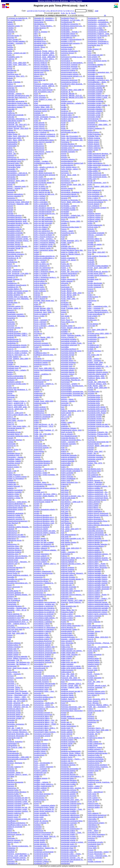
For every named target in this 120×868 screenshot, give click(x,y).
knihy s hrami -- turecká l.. (44, 239)
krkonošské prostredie (96, 233)
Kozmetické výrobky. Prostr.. (72, 343)
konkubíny (38, 829)
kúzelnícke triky (94, 720)
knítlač (37, 252)
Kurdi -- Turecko (94, 674)
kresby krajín (66, 728)
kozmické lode (66, 359)
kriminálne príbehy (95, 94)
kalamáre (11, 88)
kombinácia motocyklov (43, 484)
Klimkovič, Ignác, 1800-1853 (45, 57)
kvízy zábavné (93, 813)
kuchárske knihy (94, 403)
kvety (90, 790)
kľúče (36, 94)
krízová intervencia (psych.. (98, 200)
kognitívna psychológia (43, 360)
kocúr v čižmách (40, 322)
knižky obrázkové (41, 266)
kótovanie (65, 283)
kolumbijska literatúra (42, 461)
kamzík (10, 206)
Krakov (64, 486)
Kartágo (11, 442)
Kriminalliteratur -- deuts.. (97, 82)
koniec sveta (39, 817)
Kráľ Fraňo (65, 500)
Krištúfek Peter (93, 136)
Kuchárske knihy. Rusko (97, 413)
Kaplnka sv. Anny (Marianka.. (18, 299)
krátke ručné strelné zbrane (71, 668)
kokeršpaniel (39, 382)
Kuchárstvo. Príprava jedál (98, 434)
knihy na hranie (40, 188)
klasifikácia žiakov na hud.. (18, 825)
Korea (63, 134)
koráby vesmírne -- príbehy (71, 103)
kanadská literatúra (15, 217)
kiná (9, 749)
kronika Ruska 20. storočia (98, 272)
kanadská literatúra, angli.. (17, 221)
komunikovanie (40, 668)
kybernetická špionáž (96, 817)
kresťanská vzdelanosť (70, 792)
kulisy (90, 465)
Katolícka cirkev (14, 548)
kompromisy (39, 593)
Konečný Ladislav (41, 771)
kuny (90, 645)
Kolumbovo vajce (41, 465)
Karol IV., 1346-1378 (15, 413)
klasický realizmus (14, 813)
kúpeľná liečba (93, 658)
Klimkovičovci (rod (41, 61)
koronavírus (66, 179)
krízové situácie (94, 204)
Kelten (10, 637)
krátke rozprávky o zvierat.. (71, 666)
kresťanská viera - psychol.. (71, 788)
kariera (10, 372)
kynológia (91, 840)
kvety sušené (93, 798)
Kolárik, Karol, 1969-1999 (44, 401)
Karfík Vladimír (13, 357)
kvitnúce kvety (93, 803)
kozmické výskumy (68, 368)
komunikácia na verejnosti (44, 614)
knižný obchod (40, 299)
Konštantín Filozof (68, 18)
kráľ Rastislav (66, 523)
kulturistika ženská (95, 529)
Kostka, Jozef (66, 243)
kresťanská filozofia (68, 774)
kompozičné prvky (41, 591)
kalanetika (11, 90)
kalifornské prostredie (16, 115)
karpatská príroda (14, 432)
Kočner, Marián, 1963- (42, 337)
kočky (36, 335)
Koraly (63, 123)
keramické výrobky (15, 718)
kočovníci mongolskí (42, 345)
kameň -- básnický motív (17, 186)
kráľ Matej (65, 513)
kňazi (36, 103)
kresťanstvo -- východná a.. (98, 26)
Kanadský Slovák (14, 248)
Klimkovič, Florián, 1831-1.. (44, 51)
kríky (90, 51)
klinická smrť (39, 72)
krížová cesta (93, 227)
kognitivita (38, 359)
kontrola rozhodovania (69, 51)
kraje (63, 448)
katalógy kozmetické (15, 490)
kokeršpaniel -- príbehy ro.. (44, 384)
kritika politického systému (98, 169)
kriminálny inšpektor (95, 111)
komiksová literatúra (42, 515)
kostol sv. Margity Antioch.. (71, 254)
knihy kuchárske (40, 181)
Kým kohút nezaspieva (96, 834)
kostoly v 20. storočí (69, 260)
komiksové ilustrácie (42, 527)
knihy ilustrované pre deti (44, 179)
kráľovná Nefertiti (67, 562)
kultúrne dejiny (93, 562)
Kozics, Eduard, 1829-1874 (71, 328)
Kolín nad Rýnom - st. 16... (44, 424)
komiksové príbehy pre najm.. (45, 531)
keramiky (11, 726)
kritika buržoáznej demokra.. (98, 154)
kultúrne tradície (94, 593)
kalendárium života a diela (17, 103)
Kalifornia (11, 113)
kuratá (90, 672)
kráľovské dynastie (68, 577)
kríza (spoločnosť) (95, 190)
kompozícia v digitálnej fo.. (44, 583)
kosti (63, 239)
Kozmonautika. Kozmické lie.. (72, 395)
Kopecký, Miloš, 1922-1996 (71, 90)
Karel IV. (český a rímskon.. (18, 353)
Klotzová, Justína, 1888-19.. (45, 86)
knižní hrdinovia (40, 291)
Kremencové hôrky (68, 701)
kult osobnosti (93, 475)
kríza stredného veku (96, 196)
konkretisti (38, 827)
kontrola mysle (67, 49)
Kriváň (90, 181)
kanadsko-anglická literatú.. (18, 246)
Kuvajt (90, 713)
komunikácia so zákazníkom (45, 627)
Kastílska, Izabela (14, 461)
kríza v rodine (93, 198)
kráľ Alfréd (65, 490)
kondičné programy (41, 747)
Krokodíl (91, 260)
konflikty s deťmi (40, 790)
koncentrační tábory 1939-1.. (45, 728)
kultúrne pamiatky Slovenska (99, 587)
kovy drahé (65, 316)
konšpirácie (38, 850)
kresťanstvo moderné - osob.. (99, 34)
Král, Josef (65, 531)
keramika (11, 722)
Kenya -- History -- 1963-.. (17, 697)
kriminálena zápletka (96, 65)
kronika (90, 270)
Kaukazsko (12, 569)
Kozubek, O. (66, 405)
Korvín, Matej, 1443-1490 (71, 202)
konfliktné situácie (41, 778)
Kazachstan (12, 602)
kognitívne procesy (41, 364)
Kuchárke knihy (94, 391)
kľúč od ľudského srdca (43, 92)
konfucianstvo (39, 798)
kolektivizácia (39, 411)
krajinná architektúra (69, 457)
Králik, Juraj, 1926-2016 (70, 548)
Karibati (10, 362)
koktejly (37, 391)
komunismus (39, 670)
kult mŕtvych (92, 473)
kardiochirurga (13, 339)
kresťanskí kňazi (67, 848)
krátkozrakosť (66, 672)
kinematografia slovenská (17, 759)
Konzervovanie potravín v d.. (72, 76)
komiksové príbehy (41, 529)
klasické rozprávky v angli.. (18, 809)
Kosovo (64, 229)
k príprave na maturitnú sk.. (18, 18)
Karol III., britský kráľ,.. (16, 409)
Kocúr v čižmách (40, 324)
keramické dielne (14, 714)
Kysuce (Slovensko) (95, 854)
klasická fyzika (13, 790)
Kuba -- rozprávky (94, 360)
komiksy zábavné (41, 548)
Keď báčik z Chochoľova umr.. (19, 627)
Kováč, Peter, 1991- (69, 299)
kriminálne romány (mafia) (98, 105)
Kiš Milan (11, 776)
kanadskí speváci (14, 244)
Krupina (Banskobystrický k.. (98, 312)
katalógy (11, 488)
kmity (36, 101)
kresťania (65, 767)
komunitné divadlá (41, 699)
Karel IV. (11, 349)
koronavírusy (66, 183)
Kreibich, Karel (67, 699)
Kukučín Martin (93, 444)
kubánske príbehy (94, 368)
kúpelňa (91, 656)
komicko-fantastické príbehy (45, 509)
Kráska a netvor (67, 614)
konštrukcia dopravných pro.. (72, 26)
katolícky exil (12, 564)
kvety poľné (92, 796)
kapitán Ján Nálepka (15, 293)
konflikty (37, 780)
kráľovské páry (67, 585)
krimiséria (91, 123)
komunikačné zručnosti (43, 662)
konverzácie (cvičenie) (69, 65)
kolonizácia (38, 444)
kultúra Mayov (93, 508)
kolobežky (38, 438)
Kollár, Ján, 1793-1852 (43, 434)
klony (36, 82)
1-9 (28, 11)
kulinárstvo (92, 461)
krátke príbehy (66, 658)
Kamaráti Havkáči (14, 165)
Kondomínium (39, 755)
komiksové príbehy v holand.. (45, 533)
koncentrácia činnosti (42, 713)
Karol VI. (11, 422)
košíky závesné (67, 281)
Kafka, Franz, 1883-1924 (17, 63)
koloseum (38, 455)
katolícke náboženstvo (16, 558)
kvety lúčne (92, 794)
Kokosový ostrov (40, 386)
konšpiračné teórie (41, 856)
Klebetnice (12, 848)
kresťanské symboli (68, 836)
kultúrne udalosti (94, 596)
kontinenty (65, 45)
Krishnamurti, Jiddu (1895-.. (98, 125)
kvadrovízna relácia (95, 738)
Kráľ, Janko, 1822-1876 (70, 529)
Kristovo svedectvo (95, 128)
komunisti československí (44, 678)
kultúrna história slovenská (98, 540)
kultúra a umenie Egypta (97, 500)
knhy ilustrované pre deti (43, 109)
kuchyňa (91, 438)
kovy (63, 314)
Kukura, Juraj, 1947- (95, 451)
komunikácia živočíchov (43, 641)
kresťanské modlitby (69, 811)
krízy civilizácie (93, 206)
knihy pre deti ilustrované (44, 221)
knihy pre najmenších (42, 231)
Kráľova (64, 556)
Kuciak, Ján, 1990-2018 (97, 382)
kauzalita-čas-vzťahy (15, 579)
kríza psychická (94, 194)
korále (63, 105)
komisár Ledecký (40, 556)
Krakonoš (65, 484)
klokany (37, 76)
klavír (10, 836)
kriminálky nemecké (95, 76)
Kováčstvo (65, 304)
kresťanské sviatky (68, 834)
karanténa (11, 318)
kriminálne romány (95, 103)
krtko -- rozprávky (94, 308)
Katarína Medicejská (15, 504)
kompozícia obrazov (42, 579)
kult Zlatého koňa (94, 477)
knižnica (37, 293)
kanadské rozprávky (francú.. (18, 241)
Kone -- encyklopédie (42, 763)
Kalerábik (11, 109)
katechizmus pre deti (15, 535)
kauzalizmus (12, 581)
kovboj (64, 310)
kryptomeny (92, 341)
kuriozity (91, 684)
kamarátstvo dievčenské (17, 175)
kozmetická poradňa (69, 339)
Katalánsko (12, 482)
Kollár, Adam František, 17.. (44, 430)
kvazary (91, 774)
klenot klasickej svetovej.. (17, 858)
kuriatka (91, 680)
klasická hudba (13, 794)
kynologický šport (94, 844)
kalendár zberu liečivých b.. (18, 97)
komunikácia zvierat (42, 639)
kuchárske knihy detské (97, 407)
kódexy (37, 351)
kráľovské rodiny (67, 589)
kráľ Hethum (66, 504)
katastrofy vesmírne (15, 519)
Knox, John (38, 302)
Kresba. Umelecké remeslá (71, 718)
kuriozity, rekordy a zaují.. (97, 685)
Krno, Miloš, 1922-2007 (97, 252)
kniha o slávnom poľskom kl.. (45, 134)
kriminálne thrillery (95, 107)
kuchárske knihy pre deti (97, 409)
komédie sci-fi (39, 492)
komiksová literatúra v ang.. (44, 521)
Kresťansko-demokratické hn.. (72, 860)
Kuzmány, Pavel (94, 732)
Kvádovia (91, 736)
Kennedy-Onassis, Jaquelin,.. (19, 693)
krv (89, 322)
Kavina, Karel (13, 598)
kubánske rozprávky (95, 370)
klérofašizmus (39, 24)
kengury (11, 680)
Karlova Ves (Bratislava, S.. (18, 390)
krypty (90, 343)
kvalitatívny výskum (95, 747)
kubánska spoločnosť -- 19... (98, 366)
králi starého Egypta (69, 542)
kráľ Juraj (65, 508)
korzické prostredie (68, 217)
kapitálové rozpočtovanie (17, 285)
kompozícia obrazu (41, 581)
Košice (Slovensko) (68, 279)
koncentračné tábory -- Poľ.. (45, 720)
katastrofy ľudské (14, 515)
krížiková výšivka (94, 217)
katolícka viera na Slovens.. (18, 556)
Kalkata (10, 130)
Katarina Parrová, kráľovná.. (18, 506)
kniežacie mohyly (41, 111)
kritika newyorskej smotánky (98, 165)
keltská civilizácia (14, 643)
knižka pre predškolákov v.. (44, 258)
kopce (63, 88)
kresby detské (66, 724)
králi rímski (65, 540)
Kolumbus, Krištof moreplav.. (45, 475)
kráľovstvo (65, 596)
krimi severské (93, 59)
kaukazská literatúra (15, 567)
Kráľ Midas (65, 519)
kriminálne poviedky (95, 92)
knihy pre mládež (41, 229)
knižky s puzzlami (41, 273)
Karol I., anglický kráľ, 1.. (17, 403)
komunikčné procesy (42, 666)
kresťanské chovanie (69, 805)
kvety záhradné (94, 800)
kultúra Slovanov (94, 517)
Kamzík (10, 208)
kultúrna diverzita (94, 537)
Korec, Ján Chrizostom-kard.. (72, 138)
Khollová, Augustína (15, 742)
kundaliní (91, 635)
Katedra (11, 525)
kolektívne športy (40, 419)
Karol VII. (11, 424)
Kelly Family (12, 631)
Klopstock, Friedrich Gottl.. (44, 84)
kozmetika (65, 347)
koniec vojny (39, 819)
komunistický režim (41, 689)
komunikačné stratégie (43, 655)
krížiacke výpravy (94, 215)
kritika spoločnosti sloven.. (98, 177)
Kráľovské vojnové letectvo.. (72, 595)
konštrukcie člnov (68, 28)
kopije (63, 99)
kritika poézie (93, 167)
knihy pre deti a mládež (43, 217)
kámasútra (12, 177)
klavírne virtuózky (14, 840)
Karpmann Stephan (15, 440)
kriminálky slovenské (96, 78)
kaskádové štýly (14, 455)
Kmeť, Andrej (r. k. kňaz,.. (44, 99)
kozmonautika (66, 390)
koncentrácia (39, 711)
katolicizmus (12, 544)
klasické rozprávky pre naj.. (18, 807)
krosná (90, 289)
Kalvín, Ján (12, 154)
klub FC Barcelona (41, 88)
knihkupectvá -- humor (43, 152)
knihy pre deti (39, 215)
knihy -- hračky (40, 169)
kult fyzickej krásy (94, 471)
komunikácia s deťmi (42, 624)
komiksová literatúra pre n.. (44, 519)
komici (37, 508)
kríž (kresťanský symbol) (97, 208)
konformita (38, 792)
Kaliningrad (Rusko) (15, 126)
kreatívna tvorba (67, 693)
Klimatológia (39, 45)
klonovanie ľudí (40, 80)
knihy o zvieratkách (41, 204)
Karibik (10, 364)
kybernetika (92, 819)
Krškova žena (93, 297)
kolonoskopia (39, 451)
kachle (10, 68)
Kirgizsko (11, 769)
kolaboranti (38, 395)
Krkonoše (91, 231)
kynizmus (91, 838)
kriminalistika (93, 66)
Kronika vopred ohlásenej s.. (98, 275)
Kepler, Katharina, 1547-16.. (18, 707)
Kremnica (65, 705)
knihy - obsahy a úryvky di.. (44, 167)
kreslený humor (67, 757)
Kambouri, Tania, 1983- (16, 181)
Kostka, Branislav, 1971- (70, 241)
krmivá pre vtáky (94, 248)
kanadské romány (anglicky (18, 237)
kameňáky (11, 190)
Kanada (11, 213)
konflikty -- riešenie (41, 782)
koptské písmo (67, 101)
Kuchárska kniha (94, 399)
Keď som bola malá (15, 629)
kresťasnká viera (94, 45)
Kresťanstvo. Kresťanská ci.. (98, 41)
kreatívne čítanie (67, 695)
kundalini (91, 633)
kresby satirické (67, 732)
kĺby (9, 844)
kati (9, 542)
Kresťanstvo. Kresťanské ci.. (98, 43)
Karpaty (11, 438)
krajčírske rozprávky (69, 444)
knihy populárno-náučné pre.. (45, 210)
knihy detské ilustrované (43, 173)
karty (9, 448)
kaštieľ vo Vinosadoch (16, 478)
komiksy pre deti (40, 540)
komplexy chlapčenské (43, 571)
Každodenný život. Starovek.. (19, 620)
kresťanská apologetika (70, 769)
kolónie (37, 442)
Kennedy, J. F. (13, 685)
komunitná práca (40, 695)
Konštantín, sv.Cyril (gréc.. (71, 20)
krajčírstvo (65, 446)
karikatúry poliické (14, 382)
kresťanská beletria (68, 771)
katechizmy (12, 538)
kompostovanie (40, 575)
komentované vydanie (42, 502)
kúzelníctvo (92, 722)
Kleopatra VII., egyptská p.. (44, 18)
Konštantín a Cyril (41, 860)
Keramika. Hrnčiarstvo (16, 724)
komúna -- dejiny (40, 598)
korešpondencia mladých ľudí (72, 163)
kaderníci (11, 59)
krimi (90, 53)
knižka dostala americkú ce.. (45, 256)
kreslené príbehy (67, 740)
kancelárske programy (16, 254)
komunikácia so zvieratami (44, 629)
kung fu (91, 639)
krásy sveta (65, 645)
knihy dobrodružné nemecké (45, 175)
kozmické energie (68, 355)
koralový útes (66, 121)
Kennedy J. (12, 684)
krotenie (91, 291)
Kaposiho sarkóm (14, 306)
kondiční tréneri (40, 751)
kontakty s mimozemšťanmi (71, 39)
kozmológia (65, 376)
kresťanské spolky (68, 827)
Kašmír (10, 473)
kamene (11, 192)
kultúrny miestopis (95, 616)
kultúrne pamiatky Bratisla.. (98, 575)
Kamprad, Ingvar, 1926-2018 (18, 202)
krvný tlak (91, 326)
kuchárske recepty (95, 417)
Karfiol (10, 360)
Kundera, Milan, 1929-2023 (98, 637)
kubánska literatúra (95, 364)
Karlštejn (11, 391)
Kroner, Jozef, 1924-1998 (97, 268)
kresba (64, 714)
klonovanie (38, 78)
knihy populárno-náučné (43, 208)
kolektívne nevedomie (42, 417)
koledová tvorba (40, 403)
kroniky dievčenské (95, 283)
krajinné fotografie (68, 461)
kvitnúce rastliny (94, 807)
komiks (37, 513)
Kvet (89, 776)
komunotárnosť (40, 709)
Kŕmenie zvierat (94, 241)
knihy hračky (39, 177)
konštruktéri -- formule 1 (70, 32)
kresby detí (65, 722)
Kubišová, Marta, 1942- (97, 378)
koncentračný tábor (41, 730)
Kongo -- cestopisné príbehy (45, 805)
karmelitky (11, 395)
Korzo (63, 219)
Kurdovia (91, 676)
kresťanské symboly (69, 838)
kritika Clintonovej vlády (97, 155)
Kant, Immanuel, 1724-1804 (18, 273)
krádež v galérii (67, 422)
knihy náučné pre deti (42, 192)
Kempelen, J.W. (14, 660)
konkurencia (39, 831)
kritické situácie (94, 144)
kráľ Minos (65, 521)
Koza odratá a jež (68, 322)
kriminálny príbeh (94, 113)
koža (63, 409)
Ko (67, 13)
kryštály (91, 349)
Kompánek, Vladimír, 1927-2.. (45, 564)
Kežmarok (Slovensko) (16, 736)
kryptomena (92, 339)
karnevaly (11, 397)
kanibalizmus (13, 262)
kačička (10, 47)
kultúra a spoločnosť (95, 490)
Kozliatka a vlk (67, 333)
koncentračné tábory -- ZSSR (45, 724)
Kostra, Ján (65, 270)
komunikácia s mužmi (42, 625)
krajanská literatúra (68, 438)
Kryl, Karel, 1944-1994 (96, 330)
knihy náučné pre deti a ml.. (44, 194)
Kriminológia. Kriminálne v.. (98, 121)
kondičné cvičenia (41, 745)
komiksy (37, 537)
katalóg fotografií (14, 486)
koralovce (65, 111)
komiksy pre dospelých (43, 544)
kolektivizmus (39, 413)
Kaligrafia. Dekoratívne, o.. (18, 119)
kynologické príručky (95, 842)
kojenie (37, 376)
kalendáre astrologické (16, 101)
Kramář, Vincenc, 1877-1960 (72, 600)
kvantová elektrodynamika (98, 753)
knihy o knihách (40, 196)
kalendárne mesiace (15, 107)
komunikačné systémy (42, 656)
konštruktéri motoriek (69, 36)
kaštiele (10, 480)
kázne (10, 612)
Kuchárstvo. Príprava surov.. (98, 436)
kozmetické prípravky (69, 341)
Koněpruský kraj (40, 773)
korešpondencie (67, 165)
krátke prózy (66, 660)
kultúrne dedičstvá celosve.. (98, 554)
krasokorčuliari (67, 633)
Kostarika (65, 235)
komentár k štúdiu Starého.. (44, 496)
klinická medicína (41, 63)
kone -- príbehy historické (44, 767)
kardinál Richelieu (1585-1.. (18, 333)
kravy (63, 682)
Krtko (90, 302)
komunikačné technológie (44, 658)
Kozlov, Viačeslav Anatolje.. (71, 335)
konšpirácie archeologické (44, 852)
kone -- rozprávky (41, 769)
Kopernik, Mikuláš (68, 94)
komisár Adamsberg (42, 554)
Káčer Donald (13, 39)
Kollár (36, 428)
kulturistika (92, 527)
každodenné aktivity (15, 616)
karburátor (11, 324)
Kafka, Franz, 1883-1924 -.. (18, 65)
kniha (36, 121)
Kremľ (63, 703)
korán (63, 126)
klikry (36, 34)
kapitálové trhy (13, 287)
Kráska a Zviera (67, 618)
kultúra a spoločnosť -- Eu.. (98, 492)
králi (63, 533)
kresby (64, 720)
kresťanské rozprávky (69, 823)
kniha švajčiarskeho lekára (44, 140)
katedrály (11, 529)
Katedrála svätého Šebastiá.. (18, 527)
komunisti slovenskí (42, 680)
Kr (69, 13)
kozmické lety (66, 357)
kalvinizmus (12, 157)
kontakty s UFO (67, 41)
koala (36, 304)
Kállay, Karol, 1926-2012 (17, 136)
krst (89, 293)
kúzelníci (91, 718)
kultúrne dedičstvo (95, 556)
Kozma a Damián (68, 337)
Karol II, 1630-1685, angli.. (18, 407)
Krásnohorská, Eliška (69, 629)
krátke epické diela (68, 653)
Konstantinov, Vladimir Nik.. (44, 848)
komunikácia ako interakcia (44, 608)
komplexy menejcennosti (43, 573)
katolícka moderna (15, 552)
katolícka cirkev (13, 546)
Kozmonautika (66, 388)
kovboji (64, 312)
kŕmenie (91, 237)
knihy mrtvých (39, 184)
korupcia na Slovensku (70, 200)
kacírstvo (11, 37)
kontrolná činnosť (68, 53)
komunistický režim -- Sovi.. (44, 691)
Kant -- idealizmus (14, 270)
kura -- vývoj (92, 668)
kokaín (37, 378)
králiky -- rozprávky (68, 552)
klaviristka (11, 838)
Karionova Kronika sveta (17, 384)
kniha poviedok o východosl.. (45, 136)
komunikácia (39, 600)
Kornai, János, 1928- (69, 175)
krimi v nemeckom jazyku (97, 61)
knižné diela (39, 285)
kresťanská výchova (69, 790)
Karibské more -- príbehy (17, 370)
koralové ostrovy (67, 113)
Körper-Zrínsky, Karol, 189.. (71, 184)
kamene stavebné (14, 196)
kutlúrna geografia (95, 711)
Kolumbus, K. (39, 471)
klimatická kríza (40, 41)
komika (37, 511)
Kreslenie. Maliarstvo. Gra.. (71, 755)
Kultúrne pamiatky (95, 573)
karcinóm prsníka (14, 328)
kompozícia (38, 577)
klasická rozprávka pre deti (18, 798)
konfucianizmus (40, 796)
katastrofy (11, 511)
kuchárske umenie (95, 422)
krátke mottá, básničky (69, 655)
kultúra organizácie (95, 511)
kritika (90, 152)
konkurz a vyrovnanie (42, 834)
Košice (64, 277)
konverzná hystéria (68, 70)
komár (36, 478)
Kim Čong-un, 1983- (15, 747)
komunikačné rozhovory (43, 649)
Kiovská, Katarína (14, 767)
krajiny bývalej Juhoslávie (71, 471)
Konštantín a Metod (42, 861)
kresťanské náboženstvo (70, 815)
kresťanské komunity (69, 807)
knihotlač (38, 155)
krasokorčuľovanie (68, 637)
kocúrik (37, 331)
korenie (64, 155)
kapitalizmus (12, 283)
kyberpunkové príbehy (96, 823)
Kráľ (63, 488)
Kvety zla (91, 802)
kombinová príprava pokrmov (45, 488)
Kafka (10, 61)
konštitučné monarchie (70, 24)
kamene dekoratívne (15, 194)
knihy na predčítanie (42, 190)
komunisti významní (42, 682)
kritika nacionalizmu (95, 163)
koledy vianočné (40, 409)
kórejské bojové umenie (70, 150)
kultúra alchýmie (94, 502)
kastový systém (13, 467)
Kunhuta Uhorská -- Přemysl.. (99, 643)
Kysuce (91, 850)
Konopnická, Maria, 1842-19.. (45, 836)
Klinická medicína (41, 65)
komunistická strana (42, 687)
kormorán (65, 171)
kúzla (90, 724)
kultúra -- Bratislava (95, 482)
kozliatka (64, 331)
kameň (10, 184)
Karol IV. (11, 411)
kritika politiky (93, 171)
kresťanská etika (67, 773)
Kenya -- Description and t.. (18, 695)
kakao (10, 80)
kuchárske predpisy (95, 415)
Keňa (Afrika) (13, 672)
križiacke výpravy (94, 213)
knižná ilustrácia (40, 279)
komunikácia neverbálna (43, 616)
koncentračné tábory (42, 716)
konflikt (37, 776)
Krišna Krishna (93, 132)
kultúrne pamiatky (94, 571)
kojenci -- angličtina (41, 374)
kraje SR (64, 449)
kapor (10, 304)
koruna (64, 186)
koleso (37, 420)
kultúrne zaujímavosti (96, 600)
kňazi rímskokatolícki (42, 105)
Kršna (90, 299)
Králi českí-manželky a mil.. (71, 538)
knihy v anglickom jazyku (43, 246)
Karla (10, 386)
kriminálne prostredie (96, 101)
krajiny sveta (66, 480)
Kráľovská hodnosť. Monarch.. (72, 573)
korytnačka (65, 204)
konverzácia (66, 61)
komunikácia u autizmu (43, 631)
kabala (10, 22)
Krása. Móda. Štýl (68, 610)
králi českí (65, 537)
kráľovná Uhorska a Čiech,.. (72, 564)
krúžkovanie (92, 320)
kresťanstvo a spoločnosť (97, 32)
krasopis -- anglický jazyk (71, 639)
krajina (64, 451)
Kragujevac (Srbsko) (69, 428)
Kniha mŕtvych (40, 128)
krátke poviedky (67, 656)
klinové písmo (39, 74)
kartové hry (12, 446)
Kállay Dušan (13, 134)
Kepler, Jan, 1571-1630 (16, 701)
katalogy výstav (13, 494)
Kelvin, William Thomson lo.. (18, 658)
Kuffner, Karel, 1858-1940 (97, 388)
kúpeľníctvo (92, 666)
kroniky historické (94, 285)
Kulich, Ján (92, 453)
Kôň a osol (65, 417)
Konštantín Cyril (40, 863)
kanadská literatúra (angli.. (18, 219)
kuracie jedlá (93, 670)
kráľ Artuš (65, 492)
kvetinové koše (93, 780)
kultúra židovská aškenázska (99, 525)
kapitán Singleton (14, 295)
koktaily (37, 388)
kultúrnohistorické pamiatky (98, 608)
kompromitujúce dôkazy (43, 595)
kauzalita (11, 577)
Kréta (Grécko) (93, 49)
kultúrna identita (94, 542)
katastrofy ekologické (15, 513)
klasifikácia (12, 821)
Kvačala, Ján (93, 734)
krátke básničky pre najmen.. (72, 651)
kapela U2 (11, 277)
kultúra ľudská (93, 506)
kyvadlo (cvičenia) (94, 861)
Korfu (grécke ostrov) (69, 167)
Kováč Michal (66, 289)
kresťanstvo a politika (96, 30)
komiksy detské (40, 538)
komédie (37, 490)
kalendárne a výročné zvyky (18, 105)
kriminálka (92, 70)
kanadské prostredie (15, 233)
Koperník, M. (66, 92)
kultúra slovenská (94, 519)
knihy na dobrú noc (41, 186)
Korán (63, 128)
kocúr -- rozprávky (41, 320)
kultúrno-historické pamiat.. (98, 602)
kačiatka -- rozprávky (15, 43)
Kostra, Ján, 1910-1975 (70, 272)
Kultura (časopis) (94, 480)
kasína (10, 451)
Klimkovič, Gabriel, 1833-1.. (44, 55)
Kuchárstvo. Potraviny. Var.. (98, 432)
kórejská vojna (67, 148)
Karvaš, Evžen (13, 449)
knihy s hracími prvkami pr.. (44, 237)
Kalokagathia (13, 142)
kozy (63, 407)
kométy (37, 506)
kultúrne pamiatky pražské (98, 583)
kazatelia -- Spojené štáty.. (18, 608)
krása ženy (65, 608)
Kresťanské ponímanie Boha (72, 821)
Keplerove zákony (14, 709)
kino (9, 765)
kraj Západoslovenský (69, 436)
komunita (38, 693)
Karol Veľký (12, 419)
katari (10, 500)
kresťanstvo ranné (95, 37)
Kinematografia (13, 753)
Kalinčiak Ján (13, 123)
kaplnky (10, 301)
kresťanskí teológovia (69, 856)
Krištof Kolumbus (94, 134)
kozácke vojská (67, 326)
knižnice (37, 295)
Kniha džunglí (39, 123)
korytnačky (65, 212)
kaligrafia (11, 117)
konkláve (38, 825)
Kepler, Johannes (14, 703)
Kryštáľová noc (93, 345)
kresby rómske (67, 730)
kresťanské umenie (68, 840)
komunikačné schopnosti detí (45, 653)
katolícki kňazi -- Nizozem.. (18, 562)
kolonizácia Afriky (41, 446)
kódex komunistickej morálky (45, 349)
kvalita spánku (93, 742)
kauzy (10, 585)
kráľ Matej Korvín (67, 517)
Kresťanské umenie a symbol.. (73, 842)
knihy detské (39, 171)
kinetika (10, 761)
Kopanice (65, 86)
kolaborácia (38, 393)
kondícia (37, 742)
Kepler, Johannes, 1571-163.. (19, 705)
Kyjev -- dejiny (93, 831)
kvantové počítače (95, 769)
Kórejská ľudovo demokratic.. (72, 146)
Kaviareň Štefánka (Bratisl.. (18, 595)
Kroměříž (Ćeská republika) (98, 266)
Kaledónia (11, 92)
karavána (11, 322)
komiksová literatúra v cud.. (44, 523)
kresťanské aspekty (68, 794)
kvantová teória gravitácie (97, 765)
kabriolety (11, 32)
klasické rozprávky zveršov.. (18, 811)
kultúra (90, 478)
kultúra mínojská (94, 509)
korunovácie (66, 190)
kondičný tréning (40, 753)
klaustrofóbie (12, 832)
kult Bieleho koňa (94, 469)
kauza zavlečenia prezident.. (18, 575)
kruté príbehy (93, 316)
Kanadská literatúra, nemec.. (18, 223)
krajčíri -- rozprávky (68, 442)
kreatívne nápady (68, 697)
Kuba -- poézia (93, 359)
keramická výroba (14, 713)
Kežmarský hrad (14, 738)
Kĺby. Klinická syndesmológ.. (18, 846)
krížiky (90, 223)
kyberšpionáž (93, 827)
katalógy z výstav (14, 498)
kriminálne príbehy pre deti (98, 95)
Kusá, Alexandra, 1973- (97, 699)
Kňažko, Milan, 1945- (42, 107)
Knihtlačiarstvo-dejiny (42, 163)
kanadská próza (14, 227)
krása (63, 604)
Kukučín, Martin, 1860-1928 (98, 446)
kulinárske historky (95, 455)
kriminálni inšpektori (95, 109)
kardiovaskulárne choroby (17, 345)
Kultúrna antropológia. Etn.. (98, 535)
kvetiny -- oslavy (94, 786)
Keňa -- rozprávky (14, 674)
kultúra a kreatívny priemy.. (98, 486)
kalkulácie (11, 132)
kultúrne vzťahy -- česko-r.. (98, 598)
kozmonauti (65, 382)
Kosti (63, 237)
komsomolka (39, 596)
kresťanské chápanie (69, 802)
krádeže (64, 424)
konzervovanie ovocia (69, 72)
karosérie (11, 430)
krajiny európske (67, 473)
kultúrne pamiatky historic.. (98, 577)
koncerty (37, 738)
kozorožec (65, 403)
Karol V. (11, 417)
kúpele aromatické (95, 655)
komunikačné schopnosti (43, 651)
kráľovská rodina (67, 575)
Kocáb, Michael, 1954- (43, 310)
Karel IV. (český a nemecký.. (18, 351)
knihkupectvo (39, 154)
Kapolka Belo (13, 302)
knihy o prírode (40, 200)
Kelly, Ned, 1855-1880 (16, 633)
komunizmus (39, 701)
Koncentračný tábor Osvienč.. (45, 732)
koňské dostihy (40, 842)
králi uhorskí (66, 544)
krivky (90, 184)
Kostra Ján (65, 264)
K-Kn (63, 13)
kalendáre (11, 99)
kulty (90, 624)
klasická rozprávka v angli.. (18, 802)
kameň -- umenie (14, 188)
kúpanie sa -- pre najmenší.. (98, 647)
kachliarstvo (12, 70)
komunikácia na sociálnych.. (45, 612)
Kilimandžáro (13, 745)
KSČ (90, 353)
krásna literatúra (67, 627)
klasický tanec (13, 817)
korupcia (64, 198)
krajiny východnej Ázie (69, 482)
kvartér (90, 773)
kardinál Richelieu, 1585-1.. (18, 335)
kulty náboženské (94, 625)
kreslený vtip (66, 761)
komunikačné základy (42, 660)
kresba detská (66, 716)
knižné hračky (39, 287)
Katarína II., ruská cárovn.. (18, 502)
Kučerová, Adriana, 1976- (97, 384)
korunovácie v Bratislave (70, 192)
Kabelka (11, 28)
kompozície (38, 585)
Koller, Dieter (39, 436)
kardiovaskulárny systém (17, 347)
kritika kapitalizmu (94, 159)
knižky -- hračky (40, 262)
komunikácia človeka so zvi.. (45, 610)
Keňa (10, 670)
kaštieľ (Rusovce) (14, 475)
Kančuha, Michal (14, 256)
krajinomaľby (66, 465)
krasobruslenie (67, 631)
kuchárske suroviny (95, 420)
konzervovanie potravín (70, 74)
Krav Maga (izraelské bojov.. (72, 680)
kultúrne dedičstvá (95, 552)
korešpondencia (67, 161)
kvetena (91, 778)
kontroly (64, 55)
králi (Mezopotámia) (69, 535)
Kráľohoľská (66, 554)
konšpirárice (39, 858)
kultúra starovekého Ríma (97, 521)
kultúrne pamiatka (94, 569)
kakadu (10, 78)
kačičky (10, 49)
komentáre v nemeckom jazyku (46, 500)
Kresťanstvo (92, 18)
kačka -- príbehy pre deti (17, 53)
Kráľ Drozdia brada (68, 498)
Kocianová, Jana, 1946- (43, 312)
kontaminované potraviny (71, 43)
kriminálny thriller (94, 117)
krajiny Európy (66, 475)
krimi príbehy (93, 57)
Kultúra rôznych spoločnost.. (98, 515)
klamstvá (11, 784)
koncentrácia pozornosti (43, 714)
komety (37, 504)
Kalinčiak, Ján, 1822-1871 (17, 125)
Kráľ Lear (65, 511)
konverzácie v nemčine (70, 68)
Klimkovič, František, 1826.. (44, 53)
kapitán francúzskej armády (18, 291)
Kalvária (11, 150)
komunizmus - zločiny (42, 705)
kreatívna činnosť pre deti (71, 691)
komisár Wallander (41, 560)
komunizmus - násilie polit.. (44, 703)
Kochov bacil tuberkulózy (44, 370)
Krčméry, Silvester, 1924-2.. (71, 684)
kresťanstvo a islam (95, 28)
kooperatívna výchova (69, 82)
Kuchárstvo (92, 430)
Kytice (90, 860)
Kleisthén (11, 852)
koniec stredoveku (41, 815)
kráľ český (65, 494)
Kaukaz (10, 566)
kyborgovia (92, 829)
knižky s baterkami (41, 270)
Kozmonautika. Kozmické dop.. (73, 393)
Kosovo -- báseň (67, 231)
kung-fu (91, 641)
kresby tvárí (65, 736)
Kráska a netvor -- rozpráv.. (71, 616)
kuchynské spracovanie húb (98, 442)
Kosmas (64, 225)
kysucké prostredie (95, 858)
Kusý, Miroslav (93, 703)
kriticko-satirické (94, 146)
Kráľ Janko (65, 506)
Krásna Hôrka (66, 624)
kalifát (10, 111)
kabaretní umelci (14, 26)
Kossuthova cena (68, 233)
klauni (10, 831)
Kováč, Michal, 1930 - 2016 (71, 293)
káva (9, 589)
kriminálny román (94, 115)
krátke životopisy (67, 670)
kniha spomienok (40, 138)
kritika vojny (92, 179)
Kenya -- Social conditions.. (18, 699)
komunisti (38, 674)
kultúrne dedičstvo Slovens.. (98, 560)
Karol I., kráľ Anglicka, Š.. (17, 405)
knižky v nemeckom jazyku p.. (45, 277)
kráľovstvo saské (67, 598)
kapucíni (11, 310)
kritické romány (93, 142)
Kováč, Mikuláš (67, 297)
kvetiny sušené (93, 788)
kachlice (11, 72)
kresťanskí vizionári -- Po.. (71, 858)
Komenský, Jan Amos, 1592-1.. (46, 494)
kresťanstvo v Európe (96, 39)
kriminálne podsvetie (96, 90)
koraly (63, 125)
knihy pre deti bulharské (43, 219)
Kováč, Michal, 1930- (69, 295)
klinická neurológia (41, 66)
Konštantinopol (67, 22)
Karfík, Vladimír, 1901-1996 (18, 359)
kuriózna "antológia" (95, 687)
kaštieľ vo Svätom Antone (17, 477)
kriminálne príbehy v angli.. (98, 97)
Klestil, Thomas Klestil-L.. (44, 26)
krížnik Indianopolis (95, 225)
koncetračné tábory (41, 740)
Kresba (64, 713)
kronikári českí (93, 279)
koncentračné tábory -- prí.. (44, 722)
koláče (37, 397)
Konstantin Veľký (40, 846)
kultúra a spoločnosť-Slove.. (98, 498)
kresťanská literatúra (69, 780)
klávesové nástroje (15, 834)
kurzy (90, 697)
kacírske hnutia (13, 36)
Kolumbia (38, 459)
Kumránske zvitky (94, 627)
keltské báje (12, 649)
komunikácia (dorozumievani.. (45, 602)
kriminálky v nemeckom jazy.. (99, 80)
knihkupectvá (39, 146)
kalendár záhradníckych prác (18, 95)
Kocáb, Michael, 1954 (42, 308)
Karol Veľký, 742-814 (15, 420)
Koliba (36, 422)
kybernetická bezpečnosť (97, 815)
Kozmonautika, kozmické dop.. (73, 391)
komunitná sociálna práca (44, 697)
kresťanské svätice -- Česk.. (72, 832)
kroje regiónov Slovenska (97, 256)
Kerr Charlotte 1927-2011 (17, 730)
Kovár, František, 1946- (70, 308)
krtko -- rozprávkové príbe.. (98, 306)
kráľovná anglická (68, 560)
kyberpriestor (93, 821)
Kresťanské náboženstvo (70, 817)
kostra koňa (65, 266)
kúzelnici (91, 716)
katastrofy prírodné (15, 517)
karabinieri (11, 312)
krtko (90, 304)
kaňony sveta (13, 266)
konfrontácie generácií (42, 794)
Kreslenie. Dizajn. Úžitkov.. (71, 753)
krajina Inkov (66, 453)
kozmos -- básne (67, 399)
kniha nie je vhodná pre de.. (45, 130)
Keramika (11, 720)
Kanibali (11, 260)
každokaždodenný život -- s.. (18, 622)
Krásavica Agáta (67, 612)
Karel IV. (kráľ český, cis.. (17, 355)
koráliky (64, 107)
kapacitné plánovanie (16, 275)
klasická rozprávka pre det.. (18, 800)
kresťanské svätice (68, 831)
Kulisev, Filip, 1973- (95, 463)
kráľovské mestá (67, 583)
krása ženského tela (69, 606)
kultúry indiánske (94, 622)
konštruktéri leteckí (68, 34)
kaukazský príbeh (14, 571)
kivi (9, 778)
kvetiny (90, 784)
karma (10, 393)
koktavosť (38, 390)
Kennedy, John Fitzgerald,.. (18, 691)
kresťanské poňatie (68, 819)
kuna (90, 629)
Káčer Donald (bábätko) (16, 41)
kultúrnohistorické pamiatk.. (98, 610)
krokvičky (91, 264)
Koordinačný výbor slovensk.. (72, 84)
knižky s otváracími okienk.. (44, 272)
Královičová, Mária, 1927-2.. (72, 558)
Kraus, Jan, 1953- (68, 676)
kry (89, 328)
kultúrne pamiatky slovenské (98, 589)
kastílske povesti (14, 463)
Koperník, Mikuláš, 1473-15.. (72, 95)
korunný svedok (67, 188)
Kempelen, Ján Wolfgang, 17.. (19, 664)
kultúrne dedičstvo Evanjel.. (98, 558)
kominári (37, 552)
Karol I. (10, 399)
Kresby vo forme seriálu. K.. (71, 738)
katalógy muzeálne (15, 492)
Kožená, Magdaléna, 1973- (71, 411)
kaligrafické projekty (15, 121)
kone (36, 761)
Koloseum (38, 453)
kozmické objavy (67, 360)
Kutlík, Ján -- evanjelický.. (97, 707)
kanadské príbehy (14, 231)
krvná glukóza (93, 324)
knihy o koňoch (40, 198)
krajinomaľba (66, 463)
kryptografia (92, 335)
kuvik (90, 714)
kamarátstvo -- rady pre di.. (18, 173)
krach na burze (67, 432)
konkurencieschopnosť (43, 832)
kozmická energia (68, 353)
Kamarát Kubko (13, 163)
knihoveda (38, 157)
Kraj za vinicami (67, 434)
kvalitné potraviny (94, 749)
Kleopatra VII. (13, 863)
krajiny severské (67, 477)
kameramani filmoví (15, 200)
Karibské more (13, 368)
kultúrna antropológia (96, 533)
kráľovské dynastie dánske (71, 579)
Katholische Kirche (15, 540)
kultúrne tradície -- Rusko (97, 595)
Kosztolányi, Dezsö (68, 275)
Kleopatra (11, 861)
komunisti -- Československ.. (45, 676)
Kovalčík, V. (65, 306)
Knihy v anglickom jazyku (44, 244)
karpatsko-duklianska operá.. (18, 436)
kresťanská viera (67, 786)
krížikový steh (93, 221)
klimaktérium (39, 39)
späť (97, 11)
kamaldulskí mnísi (14, 161)
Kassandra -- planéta (15, 457)
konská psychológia (42, 838)
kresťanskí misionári (69, 850)
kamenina (11, 198)
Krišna (90, 130)
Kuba (90, 357)
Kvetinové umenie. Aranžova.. (99, 782)
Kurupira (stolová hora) (96, 693)
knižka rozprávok (40, 260)
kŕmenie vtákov (93, 239)
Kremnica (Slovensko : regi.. (72, 707)
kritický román (93, 150)
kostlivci (64, 244)
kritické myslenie (94, 138)
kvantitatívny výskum (96, 751)
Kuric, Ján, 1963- (94, 682)
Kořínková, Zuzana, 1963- (71, 221)
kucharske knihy (94, 401)
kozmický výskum (68, 374)
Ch (44, 11)
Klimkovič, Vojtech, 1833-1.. (45, 59)
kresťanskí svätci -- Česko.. (71, 854)
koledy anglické (40, 407)
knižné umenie (40, 289)
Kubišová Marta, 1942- (96, 376)
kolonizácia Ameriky (42, 448)
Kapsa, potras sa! (14, 308)
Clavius (79, 1)
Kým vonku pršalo (94, 836)
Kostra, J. (65, 268)
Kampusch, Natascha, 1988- (18, 204)
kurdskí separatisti (95, 678)
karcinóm (11, 326)
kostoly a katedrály (68, 258)
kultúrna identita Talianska (98, 544)
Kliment (37, 49)
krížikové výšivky (94, 219)
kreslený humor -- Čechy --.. (72, 759)
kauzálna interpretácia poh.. (18, 583)
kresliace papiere (67, 763)
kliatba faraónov (40, 28)
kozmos (64, 397)
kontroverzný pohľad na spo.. (72, 57)
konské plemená (40, 844)
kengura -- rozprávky (15, 678)
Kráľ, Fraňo (65, 525)
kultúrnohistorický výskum (97, 612)
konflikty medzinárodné (43, 786)
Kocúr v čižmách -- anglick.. (44, 326)
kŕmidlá (90, 243)
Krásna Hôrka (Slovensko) (71, 625)
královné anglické (68, 567)
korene (64, 154)
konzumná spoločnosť (69, 80)
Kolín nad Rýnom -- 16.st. (44, 426)
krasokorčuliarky (67, 635)
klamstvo (11, 786)
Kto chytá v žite (94, 355)
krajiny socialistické (68, 478)
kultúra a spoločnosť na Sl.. (98, 496)
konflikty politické (40, 788)
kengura (11, 676)
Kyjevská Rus (93, 832)
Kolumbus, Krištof (41, 473)
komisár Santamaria (42, 558)
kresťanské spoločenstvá (70, 829)
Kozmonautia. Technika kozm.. (73, 386)
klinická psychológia (42, 70)
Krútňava (91, 318)
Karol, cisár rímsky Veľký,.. (18, 426)
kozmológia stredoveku (70, 378)
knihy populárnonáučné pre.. (45, 213)
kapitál (10, 281)
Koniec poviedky (40, 813)
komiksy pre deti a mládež (44, 542)
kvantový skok (93, 771)
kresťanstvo (65, 863)
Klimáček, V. (39, 37)
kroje (90, 254)
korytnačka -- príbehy (69, 206)
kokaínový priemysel (42, 380)
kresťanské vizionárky (69, 846)
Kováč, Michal (66, 291)
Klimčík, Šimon (40, 47)
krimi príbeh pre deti (95, 55)
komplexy (38, 569)
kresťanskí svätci (67, 852)
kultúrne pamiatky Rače (97, 585)
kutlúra (90, 709)
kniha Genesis (40, 125)
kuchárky (91, 393)
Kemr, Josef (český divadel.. (18, 668)
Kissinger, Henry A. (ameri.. (18, 774)
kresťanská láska (67, 778)
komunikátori (39, 664)
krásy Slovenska (67, 643)
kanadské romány (14, 235)
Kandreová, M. (13, 258)
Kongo (37, 803)
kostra (63, 262)
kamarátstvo (12, 171)
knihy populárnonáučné (43, 212)
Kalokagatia (12, 146)
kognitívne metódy (41, 362)
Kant (9, 268)
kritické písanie (93, 140)
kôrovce (64, 419)
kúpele (90, 653)
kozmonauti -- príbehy (69, 384)
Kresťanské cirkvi (68, 798)
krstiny (90, 295)
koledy (37, 405)
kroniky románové (94, 287)
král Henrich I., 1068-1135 (71, 502)
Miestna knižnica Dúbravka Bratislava (53, 1)
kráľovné (64, 566)
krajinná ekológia (67, 459)
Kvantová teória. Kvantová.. (98, 767)
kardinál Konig (13, 331)
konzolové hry (66, 78)
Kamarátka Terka (14, 167)
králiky (63, 550)
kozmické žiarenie (68, 372)
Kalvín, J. (11, 152)
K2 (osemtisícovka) (15, 20)
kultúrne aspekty (94, 550)
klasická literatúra (14, 796)
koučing (64, 285)
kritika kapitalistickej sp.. (97, 157)
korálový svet (66, 119)
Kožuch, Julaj (66, 415)
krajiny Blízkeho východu (70, 469)
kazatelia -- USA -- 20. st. (17, 610)
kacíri (10, 34)
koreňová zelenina (68, 159)
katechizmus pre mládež (17, 537)
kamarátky (11, 169)
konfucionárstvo (40, 800)
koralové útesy (67, 115)
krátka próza (66, 647)
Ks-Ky (74, 13)
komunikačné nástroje (42, 645)
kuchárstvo (92, 428)
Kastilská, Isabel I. (14, 459)
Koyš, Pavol (66, 320)
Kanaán (11, 210)
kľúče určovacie (40, 97)
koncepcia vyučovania (42, 734)
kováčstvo (65, 302)
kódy (36, 357)
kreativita (64, 689)
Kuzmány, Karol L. (95, 728)
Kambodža (12, 179)
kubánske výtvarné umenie (98, 372)
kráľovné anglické (68, 569)
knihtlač (37, 159)
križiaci (90, 212)
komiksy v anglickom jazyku (45, 546)
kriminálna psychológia (96, 86)
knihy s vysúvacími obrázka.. (45, 241)
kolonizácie (38, 449)
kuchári (90, 390)
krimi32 (90, 63)
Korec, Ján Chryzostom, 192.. (72, 140)
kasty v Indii (12, 471)
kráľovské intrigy (67, 581)
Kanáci (10, 212)
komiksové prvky (40, 535)
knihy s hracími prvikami (43, 235)
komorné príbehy (40, 562)
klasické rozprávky (15, 805)
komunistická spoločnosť (43, 685)
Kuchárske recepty (95, 419)
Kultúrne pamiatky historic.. (98, 579)
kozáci (63, 324)
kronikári (91, 277)
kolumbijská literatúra (42, 463)
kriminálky (92, 74)
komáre (37, 480)
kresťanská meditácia (69, 782)
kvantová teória (94, 763)
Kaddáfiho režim (14, 57)
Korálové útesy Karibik (69, 117)
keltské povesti (13, 653)
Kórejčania (65, 142)
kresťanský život (67, 861)
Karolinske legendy (15, 428)
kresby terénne (67, 734)
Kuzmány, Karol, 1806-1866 (98, 730)
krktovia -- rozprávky (95, 235)
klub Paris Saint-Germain (44, 90)
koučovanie (65, 287)
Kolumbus (38, 467)
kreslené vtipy (66, 745)
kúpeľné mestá (93, 664)
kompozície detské (41, 587)
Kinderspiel (12, 751)
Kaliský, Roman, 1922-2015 (18, 128)
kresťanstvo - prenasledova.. (98, 22)
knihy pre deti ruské (42, 225)
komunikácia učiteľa (42, 635)
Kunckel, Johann (94, 631)
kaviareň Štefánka (14, 593)
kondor (37, 757)
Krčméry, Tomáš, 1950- (70, 685)
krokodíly (91, 262)
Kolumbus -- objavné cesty (44, 469)
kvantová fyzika (94, 755)
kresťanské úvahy (68, 844)
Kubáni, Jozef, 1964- (96, 362)
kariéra (10, 374)
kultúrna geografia (95, 538)
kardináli (11, 337)
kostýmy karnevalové (69, 273)
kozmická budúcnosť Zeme (71, 351)
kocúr (36, 318)
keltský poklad (13, 655)
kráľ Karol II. (66, 509)
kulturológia (92, 620)
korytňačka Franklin (68, 210)
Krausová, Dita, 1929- (69, 678)
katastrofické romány (15, 509)
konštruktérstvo (67, 37)
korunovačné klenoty (69, 194)
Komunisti (38, 672)
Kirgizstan (11, 771)
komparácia (39, 566)
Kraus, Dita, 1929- (68, 674)
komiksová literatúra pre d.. (44, 517)
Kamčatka (11, 183)
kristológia (92, 126)
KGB (9, 740)
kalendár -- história (15, 94)
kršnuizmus (92, 301)
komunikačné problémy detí (44, 647)
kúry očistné (92, 695)
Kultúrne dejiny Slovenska (98, 567)
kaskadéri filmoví (14, 453)
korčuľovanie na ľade (69, 132)
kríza (90, 188)
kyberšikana (92, 825)
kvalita (90, 740)
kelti (9, 641)
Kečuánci (11, 625)
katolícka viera (13, 554)
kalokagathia (12, 144)
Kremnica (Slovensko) (69, 709)
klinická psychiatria (41, 68)
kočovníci (38, 341)
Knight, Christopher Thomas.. (45, 117)
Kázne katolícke (14, 614)
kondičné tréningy (41, 749)
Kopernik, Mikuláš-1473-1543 (72, 97)
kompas (37, 567)
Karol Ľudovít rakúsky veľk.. (18, 415)
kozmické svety (67, 366)
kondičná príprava (41, 743)
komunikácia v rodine (42, 637)
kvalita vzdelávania (95, 743)
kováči (63, 301)
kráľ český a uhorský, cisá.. (71, 496)
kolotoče (37, 457)
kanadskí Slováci (14, 243)
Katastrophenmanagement (18, 521)
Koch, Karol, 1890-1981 (43, 368)
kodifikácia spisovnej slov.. (44, 355)
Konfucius (38, 802)
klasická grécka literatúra (17, 792)
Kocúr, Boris (39, 328)
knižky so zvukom (41, 275)
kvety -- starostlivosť (95, 792)
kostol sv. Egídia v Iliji (69, 252)
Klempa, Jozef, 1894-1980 (17, 856)
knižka (37, 254)
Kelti (9, 639)
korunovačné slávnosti (69, 196)
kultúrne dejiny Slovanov (97, 566)
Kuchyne (91, 440)
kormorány (65, 173)
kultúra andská (93, 504)
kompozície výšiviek (42, 589)
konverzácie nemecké (69, 66)
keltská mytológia (14, 647)
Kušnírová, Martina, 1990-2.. (98, 705)
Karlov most (12, 388)
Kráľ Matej (65, 515)
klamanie (11, 780)
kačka (10, 51)
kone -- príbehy (40, 765)
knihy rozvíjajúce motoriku (44, 233)
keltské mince (13, 651)
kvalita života (93, 745)
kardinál (11, 330)
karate (10, 320)
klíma (36, 36)
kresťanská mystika (68, 784)
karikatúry (11, 380)
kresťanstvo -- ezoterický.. (98, 24)
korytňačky (65, 213)
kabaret (10, 24)
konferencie (39, 774)
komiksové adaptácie (42, 525)
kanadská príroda (14, 225)
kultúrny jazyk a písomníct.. (98, 614)
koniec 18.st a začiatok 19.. (44, 809)
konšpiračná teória (41, 854)
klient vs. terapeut (41, 32)
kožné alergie (66, 413)
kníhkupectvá (39, 148)
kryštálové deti (93, 347)
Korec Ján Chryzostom (70, 136)
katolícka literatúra (14, 550)
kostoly (64, 256)
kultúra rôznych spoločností (98, 513)
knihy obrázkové (40, 206)
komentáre (38, 498)
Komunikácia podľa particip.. (45, 618)
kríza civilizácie (93, 192)
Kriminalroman (93, 119)
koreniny (64, 157)
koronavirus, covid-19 (69, 181)
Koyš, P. (64, 318)
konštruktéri (65, 30)
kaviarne (11, 596)
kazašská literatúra (15, 606)
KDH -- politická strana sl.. (17, 624)
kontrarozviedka (67, 47)
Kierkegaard (12, 743)
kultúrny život (93, 618)
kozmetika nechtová (69, 349)
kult (89, 467)
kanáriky (11, 250)
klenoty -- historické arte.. (17, 860)
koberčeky (38, 306)
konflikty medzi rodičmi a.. (44, 784)
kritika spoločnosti (94, 173)
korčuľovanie (66, 130)
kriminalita (92, 68)
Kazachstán (12, 604)
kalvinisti (11, 155)
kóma (36, 477)
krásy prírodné (67, 641)
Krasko (64, 622)
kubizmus (91, 380)
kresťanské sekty (67, 825)
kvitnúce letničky (94, 805)
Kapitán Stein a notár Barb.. (18, 297)
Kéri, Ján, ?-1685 (14, 728)
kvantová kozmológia (96, 759)
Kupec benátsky (94, 649)
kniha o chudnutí (40, 132)
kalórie (10, 148)
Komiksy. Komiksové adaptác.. (46, 550)
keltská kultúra (13, 645)
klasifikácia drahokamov (17, 823)
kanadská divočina (15, 215)
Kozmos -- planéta (68, 401)
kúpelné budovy (94, 662)
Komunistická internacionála (45, 684)
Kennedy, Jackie (14, 687)
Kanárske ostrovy (14, 252)
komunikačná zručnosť (43, 643)
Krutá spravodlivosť (95, 314)
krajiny (64, 467)
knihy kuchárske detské (43, 183)
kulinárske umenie (95, 459)
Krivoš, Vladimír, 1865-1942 (98, 186)
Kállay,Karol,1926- (14, 138)
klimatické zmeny (41, 43)
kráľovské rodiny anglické (71, 591)
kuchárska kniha (94, 397)
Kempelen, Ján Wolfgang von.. (19, 662)
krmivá (90, 246)
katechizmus (12, 533)
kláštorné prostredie (15, 827)
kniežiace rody (40, 115)
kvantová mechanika (96, 761)
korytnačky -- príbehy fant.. (71, 215)
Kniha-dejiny (39, 144)
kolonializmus (39, 440)
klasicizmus (12, 788)
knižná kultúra (39, 281)
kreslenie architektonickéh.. (71, 751)
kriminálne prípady (95, 99)
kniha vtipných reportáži (43, 142)
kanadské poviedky (15, 229)
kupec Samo (92, 651)
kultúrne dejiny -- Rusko (97, 564)
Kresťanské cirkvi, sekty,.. (71, 800)
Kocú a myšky (39, 316)
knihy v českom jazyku (43, 248)
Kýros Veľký (92, 848)
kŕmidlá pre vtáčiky (95, 244)
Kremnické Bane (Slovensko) (72, 711)
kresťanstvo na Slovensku (98, 36)
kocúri (36, 330)
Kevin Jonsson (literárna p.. (18, 732)
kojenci (37, 372)
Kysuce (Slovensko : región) (98, 852)
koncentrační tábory (42, 726)
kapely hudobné (14, 279)
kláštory (11, 829)
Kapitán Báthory (14, 289)
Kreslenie (65, 747)
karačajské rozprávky (16, 314)
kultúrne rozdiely (94, 591)
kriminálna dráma (94, 84)
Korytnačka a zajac (68, 208)
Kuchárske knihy (94, 405)
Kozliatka (65, 330)
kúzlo (90, 726)
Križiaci (90, 210)
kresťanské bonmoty (69, 796)
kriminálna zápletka (95, 88)
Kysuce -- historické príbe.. (98, 856)
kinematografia (13, 755)
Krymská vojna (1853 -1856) (98, 333)
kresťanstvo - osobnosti (97, 20)
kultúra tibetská (93, 523)
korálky (64, 109)
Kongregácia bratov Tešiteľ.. (45, 807)
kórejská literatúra (68, 144)
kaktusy (10, 84)
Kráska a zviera (67, 620)
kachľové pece (13, 74)
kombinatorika (39, 486)
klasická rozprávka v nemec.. (18, 803)
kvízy (90, 811)
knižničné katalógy (41, 297)
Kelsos (10, 635)
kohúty (37, 366)
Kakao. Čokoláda (14, 82)
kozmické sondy (67, 364)
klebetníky (11, 850)
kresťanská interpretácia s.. (71, 776)
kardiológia (12, 343)
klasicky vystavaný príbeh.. (18, 819)
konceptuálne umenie (42, 736)
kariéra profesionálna (15, 376)
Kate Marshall (13, 523)
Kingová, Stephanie (15, 763)
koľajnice (38, 399)
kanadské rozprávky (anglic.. (18, 239)
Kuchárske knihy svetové (97, 411)
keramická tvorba (14, 711)
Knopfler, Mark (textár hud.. (44, 301)
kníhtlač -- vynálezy (41, 161)
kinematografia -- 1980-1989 (18, 757)
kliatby (37, 30)
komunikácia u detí (41, 633)
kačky (10, 55)
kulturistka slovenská (96, 531)
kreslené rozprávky (68, 742)
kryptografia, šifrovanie (96, 337)
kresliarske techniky (68, 765)
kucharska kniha (94, 395)
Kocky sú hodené (41, 314)
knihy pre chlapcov (41, 227)
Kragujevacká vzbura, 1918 (71, 430)
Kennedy (11, 682)
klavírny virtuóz (13, 842)
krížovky (91, 229)
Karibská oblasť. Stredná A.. (18, 366)
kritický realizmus (94, 148)
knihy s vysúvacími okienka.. (45, 243)
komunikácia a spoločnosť (44, 606)
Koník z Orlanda (40, 823)
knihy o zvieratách (41, 202)
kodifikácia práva (40, 353)
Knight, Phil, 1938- (41, 119)
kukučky (91, 449)
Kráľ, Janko (65, 527)
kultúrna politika (94, 548)
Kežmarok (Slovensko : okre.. (19, 734)
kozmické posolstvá (68, 362)
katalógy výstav (13, 496)
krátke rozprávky (67, 664)
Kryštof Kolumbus (94, 351)
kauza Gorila (12, 573)
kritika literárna (93, 161)
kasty (10, 469)
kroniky (90, 281)
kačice (10, 45)
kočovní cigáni (40, 339)
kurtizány (91, 689)
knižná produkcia (40, 283)
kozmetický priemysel (69, 345)
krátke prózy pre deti (69, 662)
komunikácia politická (42, 620)
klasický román (13, 815)
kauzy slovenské (14, 587)
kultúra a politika (94, 488)
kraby (63, 420)
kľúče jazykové (40, 95)
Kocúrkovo (38, 333)
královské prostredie (69, 587)
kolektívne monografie (42, 415)
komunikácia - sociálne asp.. (45, 604)
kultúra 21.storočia (95, 484)
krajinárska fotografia (69, 455)
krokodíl (91, 258)
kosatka (64, 223)
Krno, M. (91, 250)
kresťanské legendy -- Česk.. (72, 809)
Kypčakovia (92, 846)
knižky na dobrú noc (42, 264)
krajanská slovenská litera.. (71, 440)
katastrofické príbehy (15, 508)
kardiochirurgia (13, 341)
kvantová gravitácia (95, 757)
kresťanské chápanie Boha (71, 803)
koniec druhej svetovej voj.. (44, 811)
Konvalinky (65, 59)
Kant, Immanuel (14, 272)
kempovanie (12, 666)
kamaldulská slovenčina (16, 159)
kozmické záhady (68, 370)
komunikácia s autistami (43, 622)
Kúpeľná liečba (93, 660)
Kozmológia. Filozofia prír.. (71, 380)
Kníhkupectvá (39, 150)
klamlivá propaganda (15, 782)
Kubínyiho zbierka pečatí (97, 374)
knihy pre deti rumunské (43, 223)
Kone (36, 759)
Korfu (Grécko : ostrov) (70, 169)
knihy (36, 165)
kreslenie (64, 749)
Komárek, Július (40, 482)
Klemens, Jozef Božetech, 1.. (19, 854)
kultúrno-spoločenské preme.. (99, 606)
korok (63, 177)
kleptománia (39, 22)
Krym (90, 331)
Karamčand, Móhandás (16, 316)
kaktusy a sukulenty (15, 86)
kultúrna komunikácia (96, 546)
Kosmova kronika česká (70, 227)
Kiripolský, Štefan (14, 773)
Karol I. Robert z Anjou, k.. (17, 401)
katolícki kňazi (13, 560)
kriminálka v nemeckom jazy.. (99, 72)
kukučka (91, 448)
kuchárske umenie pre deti (98, 424)
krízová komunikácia (95, 202)
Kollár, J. (37, 432)
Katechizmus (12, 531)
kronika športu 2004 (95, 273)
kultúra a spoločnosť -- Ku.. (98, 494)
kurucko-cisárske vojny (96, 691)
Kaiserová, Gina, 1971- (16, 76)
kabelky (10, 30)
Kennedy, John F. (14, 689)
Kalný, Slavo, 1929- (15, 140)
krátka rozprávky (67, 649)
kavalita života (13, 591)
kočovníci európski (41, 343)
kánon (10, 264)
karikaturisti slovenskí (16, 378)
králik (63, 546)
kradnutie (65, 426)
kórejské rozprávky (68, 152)
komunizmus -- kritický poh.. (45, 707)
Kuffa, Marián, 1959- (95, 386)
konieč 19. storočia (41, 821)
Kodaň (37, 347)
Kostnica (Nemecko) (69, 248)
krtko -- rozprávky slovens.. (98, 310)
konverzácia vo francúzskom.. (72, 63)
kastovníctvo (12, 465)
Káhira (10, 66)
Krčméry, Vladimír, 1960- (70, 687)
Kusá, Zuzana (93, 701)
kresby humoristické (69, 726)
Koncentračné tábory (42, 718)
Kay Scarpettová (14, 600)
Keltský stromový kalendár (17, 656)
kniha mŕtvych (39, 126)
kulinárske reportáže (95, 457)
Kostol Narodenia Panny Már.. (72, 250)
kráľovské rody (67, 593)
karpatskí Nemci (14, 434)
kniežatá (37, 113)
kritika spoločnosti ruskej (97, 175)
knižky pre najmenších (43, 268)
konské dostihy (40, 840)
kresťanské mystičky (69, 813)
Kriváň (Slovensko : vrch (97, 183)
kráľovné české (67, 571)
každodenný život (14, 618)
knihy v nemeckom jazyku (44, 250)
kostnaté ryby (66, 246)
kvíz (89, 809)
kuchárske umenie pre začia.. (99, 426)
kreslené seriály (67, 743)
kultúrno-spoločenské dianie (98, 604)
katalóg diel (12, 484)
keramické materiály (15, 716)
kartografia (12, 444)
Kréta (90, 47)
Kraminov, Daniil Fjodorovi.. (71, 602)
